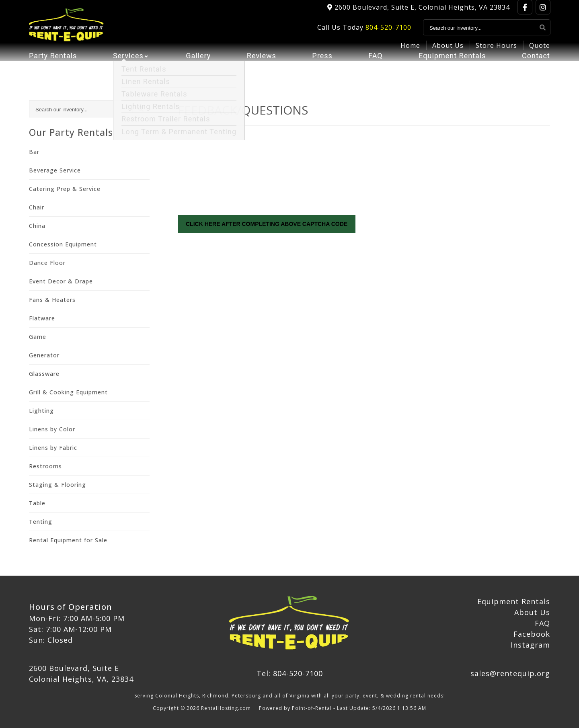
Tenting (41, 522)
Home (410, 51)
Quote (540, 51)
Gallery (198, 71)
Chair (37, 207)
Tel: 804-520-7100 (290, 673)
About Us (448, 51)
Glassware (44, 374)
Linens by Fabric (53, 448)
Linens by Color (52, 429)
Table (37, 503)
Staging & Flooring (57, 485)
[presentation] (239, 178)
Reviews (262, 71)
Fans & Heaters (52, 300)
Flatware (42, 318)
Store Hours (496, 51)
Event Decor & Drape (61, 281)
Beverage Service (55, 170)
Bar (34, 152)
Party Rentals (53, 71)
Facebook (532, 634)
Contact (536, 71)
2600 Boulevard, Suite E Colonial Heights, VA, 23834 (81, 674)
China (37, 226)
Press (322, 71)
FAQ (375, 71)
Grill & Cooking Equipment (68, 392)
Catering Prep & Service (65, 189)
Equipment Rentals (452, 71)
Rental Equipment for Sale (68, 540)
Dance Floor (47, 263)
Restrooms (45, 466)
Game (38, 337)
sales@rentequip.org (510, 673)
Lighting (41, 411)
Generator (44, 355)
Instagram (530, 645)
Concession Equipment (63, 244)
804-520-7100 (388, 33)
